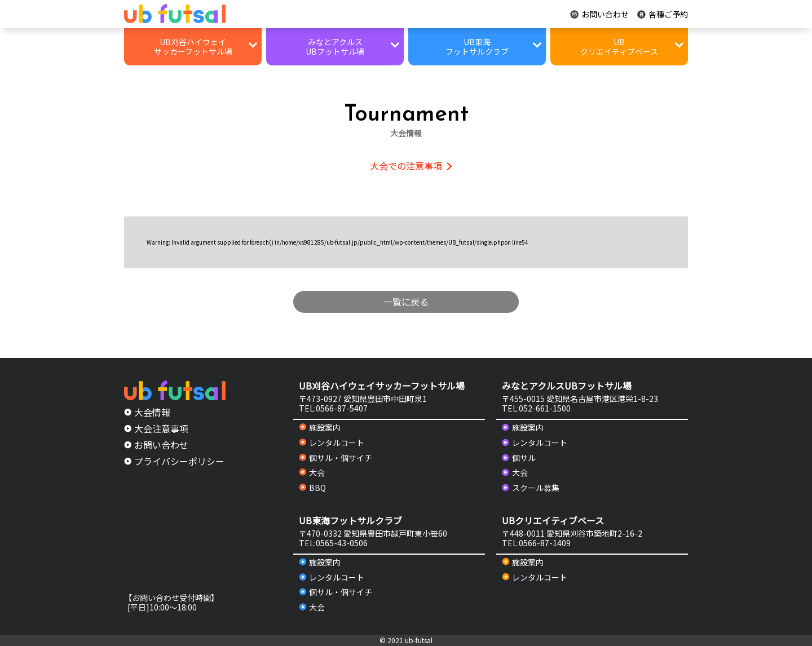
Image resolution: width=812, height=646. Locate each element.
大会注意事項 (156, 428)
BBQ (312, 488)
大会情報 (147, 412)
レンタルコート (332, 443)
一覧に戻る (406, 302)
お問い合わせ (599, 14)
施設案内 (320, 428)
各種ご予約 (663, 14)
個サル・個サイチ (336, 458)
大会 (312, 473)
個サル (519, 458)
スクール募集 (531, 488)
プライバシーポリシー (174, 461)
